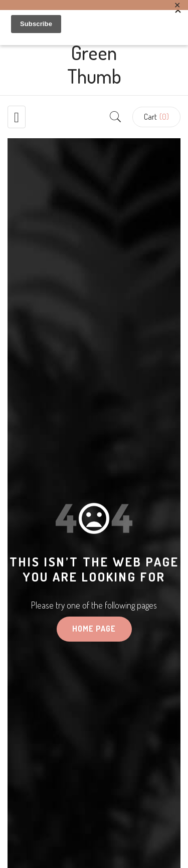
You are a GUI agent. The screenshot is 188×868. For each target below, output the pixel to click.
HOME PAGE (94, 629)
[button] (156, 117)
